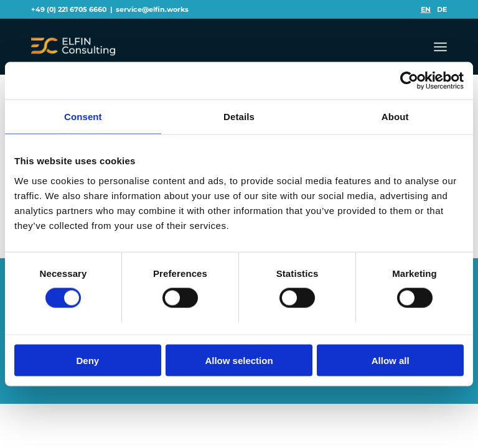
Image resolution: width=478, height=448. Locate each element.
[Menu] (440, 47)
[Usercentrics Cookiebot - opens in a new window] (409, 81)
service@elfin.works (152, 9)
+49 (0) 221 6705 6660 (69, 9)
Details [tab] (239, 117)
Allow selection (239, 360)
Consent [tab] (83, 117)
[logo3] (73, 47)
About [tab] (395, 117)
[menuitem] (426, 9)
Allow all (391, 360)
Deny (87, 360)
